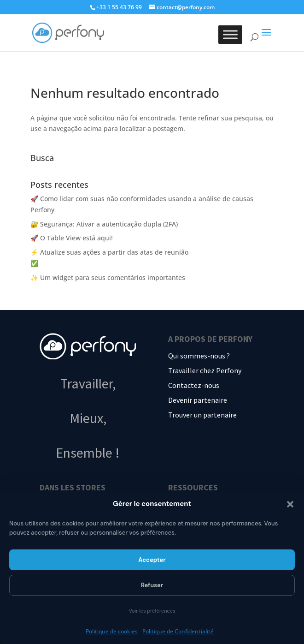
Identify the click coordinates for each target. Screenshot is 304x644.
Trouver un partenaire (202, 415)
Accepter (152, 560)
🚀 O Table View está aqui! (72, 238)
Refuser (152, 585)
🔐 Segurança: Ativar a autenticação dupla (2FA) (104, 224)
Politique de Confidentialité (178, 631)
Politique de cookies (112, 631)
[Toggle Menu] (230, 34)
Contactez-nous (194, 385)
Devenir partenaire (198, 400)
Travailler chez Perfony (205, 370)
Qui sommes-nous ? (199, 356)
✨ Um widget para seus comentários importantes (108, 277)
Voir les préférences (152, 611)
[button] (290, 504)
